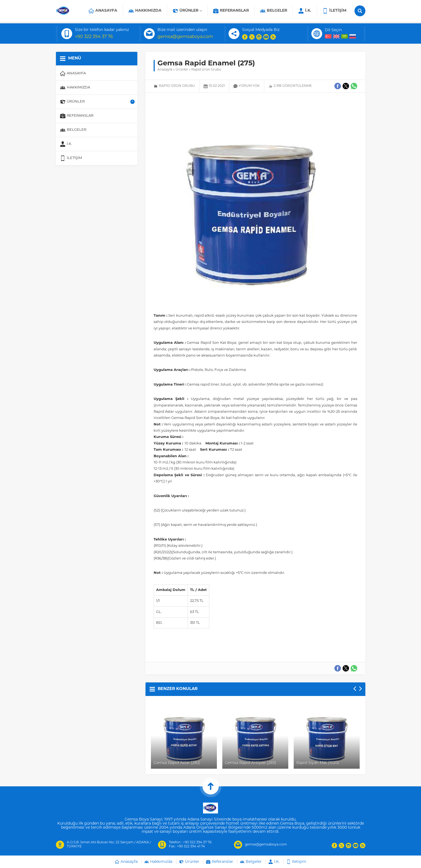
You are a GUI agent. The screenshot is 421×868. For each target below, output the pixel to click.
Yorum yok (249, 86)
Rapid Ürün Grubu (206, 70)
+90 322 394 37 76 (94, 37)
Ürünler (182, 70)
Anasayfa (165, 70)
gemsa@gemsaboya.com (185, 37)
